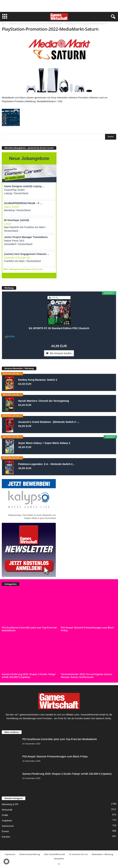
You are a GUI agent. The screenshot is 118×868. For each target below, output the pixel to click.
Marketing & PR (10, 804)
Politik (5, 815)
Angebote (7, 821)
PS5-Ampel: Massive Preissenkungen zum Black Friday (87, 629)
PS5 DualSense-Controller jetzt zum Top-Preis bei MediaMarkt (29, 629)
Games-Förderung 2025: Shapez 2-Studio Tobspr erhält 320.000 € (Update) (29, 676)
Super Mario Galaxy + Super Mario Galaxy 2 (44, 443)
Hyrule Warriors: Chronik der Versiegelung (44, 401)
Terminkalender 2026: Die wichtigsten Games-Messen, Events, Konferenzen (87, 676)
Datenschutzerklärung (30, 854)
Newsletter (59, 859)
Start (4, 24)
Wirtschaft (7, 810)
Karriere (6, 837)
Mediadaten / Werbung (103, 854)
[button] (6, 862)
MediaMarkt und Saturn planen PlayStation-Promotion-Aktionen (36, 24)
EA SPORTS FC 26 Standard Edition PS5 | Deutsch (59, 328)
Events (5, 831)
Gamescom (8, 826)
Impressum (10, 854)
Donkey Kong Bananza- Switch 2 (38, 380)
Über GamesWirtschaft (54, 854)
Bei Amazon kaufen (61, 353)
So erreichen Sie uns (78, 854)
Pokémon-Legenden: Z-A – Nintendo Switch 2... (46, 464)
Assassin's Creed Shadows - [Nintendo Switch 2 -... (49, 422)
